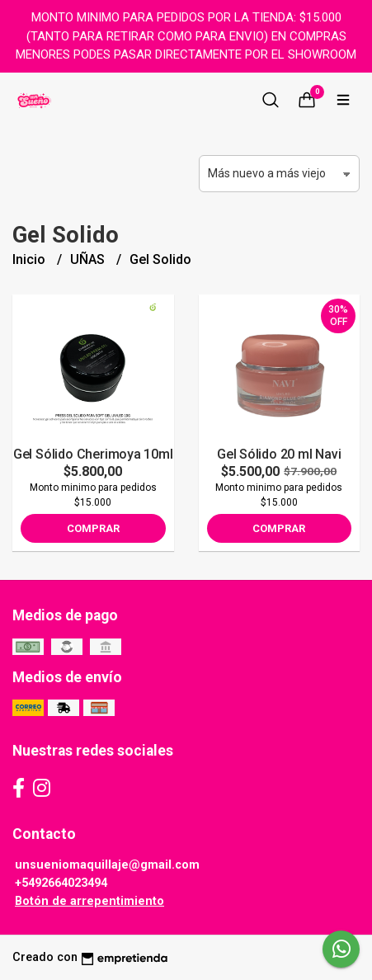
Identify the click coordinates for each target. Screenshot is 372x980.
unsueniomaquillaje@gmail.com (107, 865)
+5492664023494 (61, 883)
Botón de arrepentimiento (89, 901)
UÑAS (89, 259)
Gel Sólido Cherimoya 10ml (93, 454)
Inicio (31, 259)
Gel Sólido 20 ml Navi (279, 454)
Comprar (93, 528)
